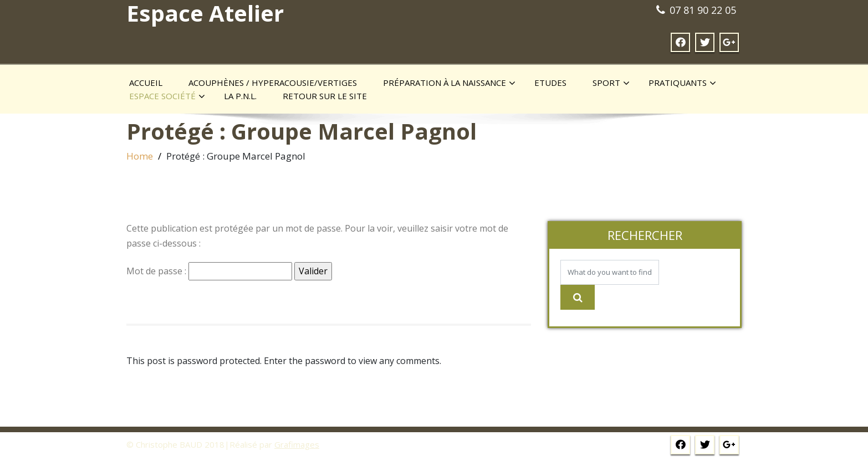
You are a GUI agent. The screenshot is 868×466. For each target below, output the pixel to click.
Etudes (550, 83)
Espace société (167, 96)
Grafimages (297, 444)
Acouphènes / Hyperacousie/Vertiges (273, 83)
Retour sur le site (325, 96)
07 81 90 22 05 (703, 10)
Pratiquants (682, 83)
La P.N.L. (240, 96)
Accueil (146, 83)
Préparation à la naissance (449, 83)
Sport (611, 83)
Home (140, 156)
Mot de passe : (209, 271)
